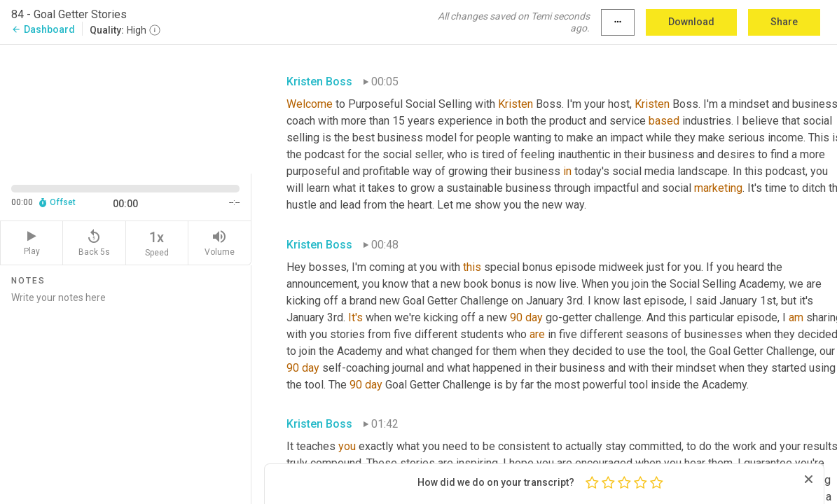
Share (784, 22)
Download (691, 22)
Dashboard (43, 29)
